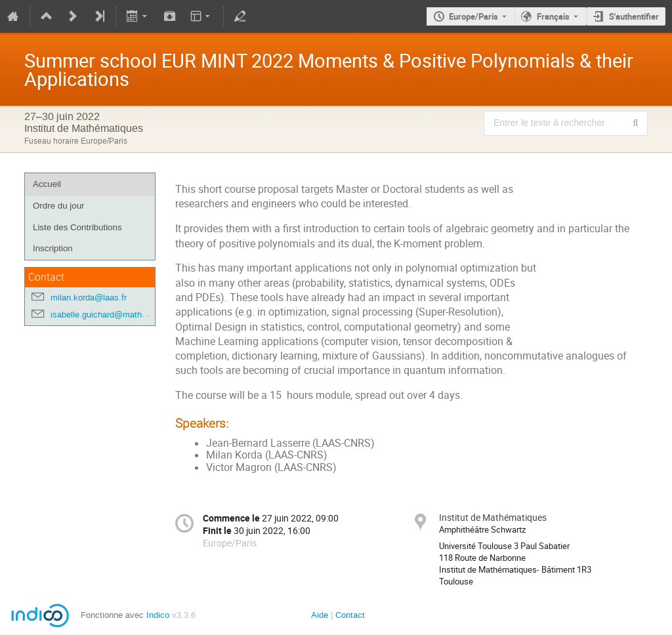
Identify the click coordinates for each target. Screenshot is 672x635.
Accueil (47, 184)
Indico (158, 615)
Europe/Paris (473, 16)
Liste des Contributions (77, 227)
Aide (320, 615)
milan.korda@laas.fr (89, 297)
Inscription (53, 248)
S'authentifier (634, 16)
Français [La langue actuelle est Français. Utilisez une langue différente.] (553, 16)
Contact (350, 615)
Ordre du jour (59, 206)
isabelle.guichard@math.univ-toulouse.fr (127, 315)
